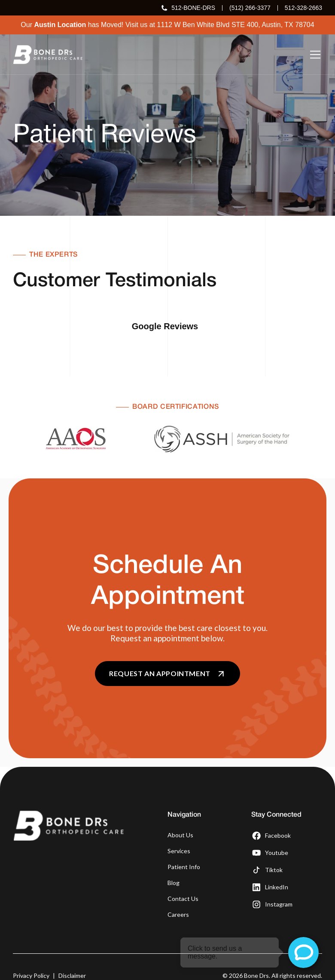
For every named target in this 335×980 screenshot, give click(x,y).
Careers (178, 893)
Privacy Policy (31, 954)
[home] (48, 55)
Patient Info (184, 845)
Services (179, 829)
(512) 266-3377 (250, 8)
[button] (314, 55)
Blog (174, 861)
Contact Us (183, 877)
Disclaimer (72, 954)
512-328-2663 (303, 8)
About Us (180, 813)
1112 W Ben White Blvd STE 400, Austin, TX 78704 (236, 25)
